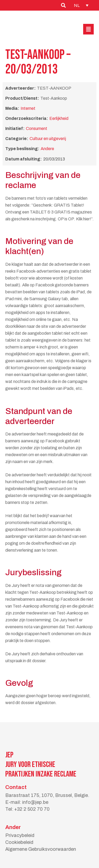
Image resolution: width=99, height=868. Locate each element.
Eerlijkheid (59, 118)
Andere (47, 149)
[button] (88, 29)
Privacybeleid (20, 835)
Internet (28, 108)
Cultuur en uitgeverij (48, 139)
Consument (37, 128)
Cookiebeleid (19, 842)
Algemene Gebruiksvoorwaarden (41, 849)
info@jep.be (35, 802)
